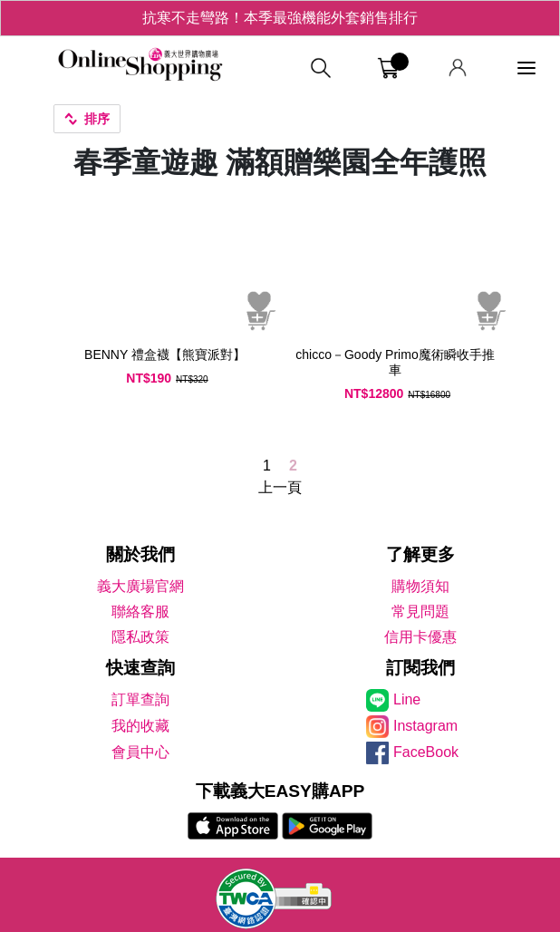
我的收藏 (140, 726)
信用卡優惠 (420, 637)
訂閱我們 (420, 668)
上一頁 (280, 487)
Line (407, 699)
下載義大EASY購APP (280, 791)
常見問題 (420, 612)
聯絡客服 (140, 612)
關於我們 (140, 554)
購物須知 (420, 586)
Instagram (425, 726)
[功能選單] (526, 68)
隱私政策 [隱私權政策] (140, 637)
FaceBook (426, 752)
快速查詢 (140, 668)
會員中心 (140, 752)
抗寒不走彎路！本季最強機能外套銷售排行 (280, 18)
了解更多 (420, 554)
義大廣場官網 (140, 586)
